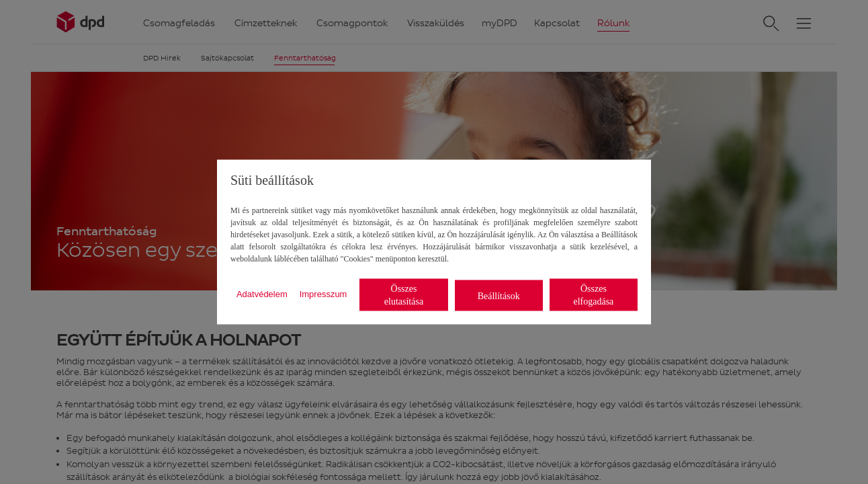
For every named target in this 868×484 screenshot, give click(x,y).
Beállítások (499, 295)
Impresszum (323, 293)
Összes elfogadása (593, 295)
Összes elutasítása (404, 295)
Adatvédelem (262, 293)
